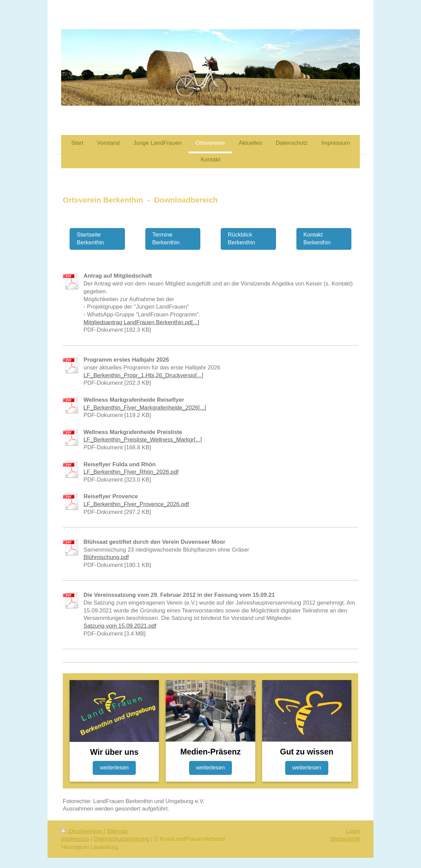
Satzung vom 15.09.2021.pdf (120, 626)
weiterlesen (114, 768)
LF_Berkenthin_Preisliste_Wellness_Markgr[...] (143, 440)
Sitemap (117, 831)
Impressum (75, 839)
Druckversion (82, 831)
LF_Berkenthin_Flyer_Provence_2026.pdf (136, 504)
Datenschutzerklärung (122, 839)
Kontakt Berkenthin (317, 239)
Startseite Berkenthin (90, 239)
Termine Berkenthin (166, 239)
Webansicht (345, 839)
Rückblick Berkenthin (241, 239)
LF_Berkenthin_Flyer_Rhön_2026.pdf (131, 472)
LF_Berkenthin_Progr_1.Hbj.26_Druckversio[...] (143, 375)
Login (353, 831)
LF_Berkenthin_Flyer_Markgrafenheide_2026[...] (145, 408)
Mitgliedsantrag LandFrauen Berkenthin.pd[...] (141, 322)
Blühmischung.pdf (106, 557)
